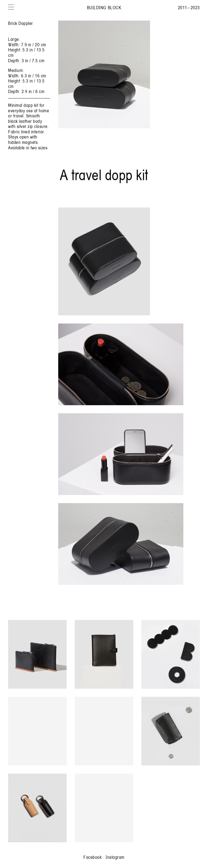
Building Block (104, 7)
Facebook (92, 857)
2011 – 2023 (189, 7)
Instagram (115, 857)
